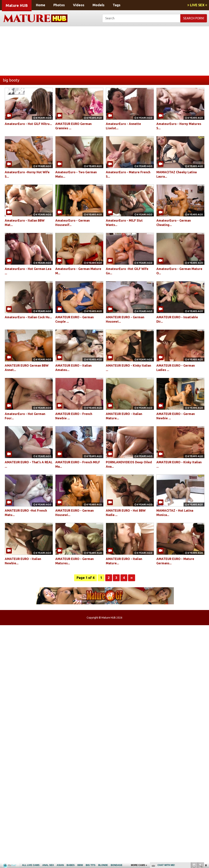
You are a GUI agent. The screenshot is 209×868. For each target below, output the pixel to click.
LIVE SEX (197, 5)
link (206, 809)
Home (41, 5)
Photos (59, 5)
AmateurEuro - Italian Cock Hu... (28, 317)
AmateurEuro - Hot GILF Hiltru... (28, 124)
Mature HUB (17, 5)
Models (99, 5)
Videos (79, 5)
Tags (117, 5)
